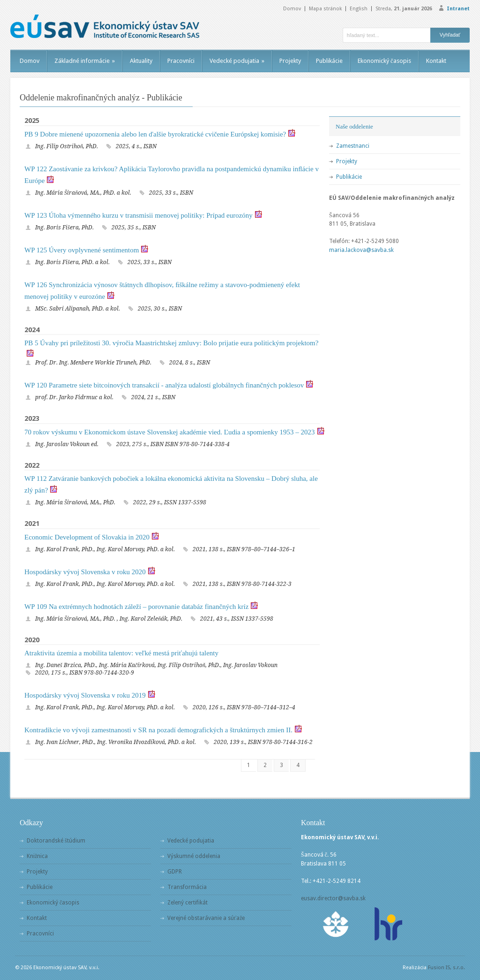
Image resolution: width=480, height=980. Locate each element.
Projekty (290, 61)
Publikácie (329, 61)
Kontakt (436, 61)
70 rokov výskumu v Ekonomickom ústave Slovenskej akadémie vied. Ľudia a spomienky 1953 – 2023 (170, 432)
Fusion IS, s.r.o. (446, 968)
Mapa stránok (325, 9)
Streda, (404, 9)
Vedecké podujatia (237, 61)
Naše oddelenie (354, 126)
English (359, 9)
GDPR (175, 872)
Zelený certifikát (187, 903)
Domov (292, 9)
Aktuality (141, 61)
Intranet (458, 9)
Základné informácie (85, 61)
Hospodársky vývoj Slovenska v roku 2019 (85, 695)
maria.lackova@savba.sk (361, 250)
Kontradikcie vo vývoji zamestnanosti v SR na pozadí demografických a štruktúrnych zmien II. (158, 730)
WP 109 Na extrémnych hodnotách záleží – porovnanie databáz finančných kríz (136, 607)
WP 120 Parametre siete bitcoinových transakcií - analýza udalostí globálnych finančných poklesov (164, 385)
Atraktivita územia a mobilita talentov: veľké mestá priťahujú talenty (121, 653)
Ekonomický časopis (384, 61)
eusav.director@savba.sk (333, 898)
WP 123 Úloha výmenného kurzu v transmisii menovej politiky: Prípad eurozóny (139, 215)
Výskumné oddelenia (194, 856)
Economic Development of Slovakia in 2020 (87, 537)
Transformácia (187, 887)
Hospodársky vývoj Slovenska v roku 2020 (85, 572)
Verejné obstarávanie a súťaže (206, 918)
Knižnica (37, 856)
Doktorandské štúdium (56, 841)
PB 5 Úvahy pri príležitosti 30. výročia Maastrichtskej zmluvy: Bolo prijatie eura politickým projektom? (171, 343)
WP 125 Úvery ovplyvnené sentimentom (82, 250)
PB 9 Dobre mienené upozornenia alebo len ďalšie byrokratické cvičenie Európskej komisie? (155, 134)
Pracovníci (181, 61)
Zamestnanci (353, 146)
